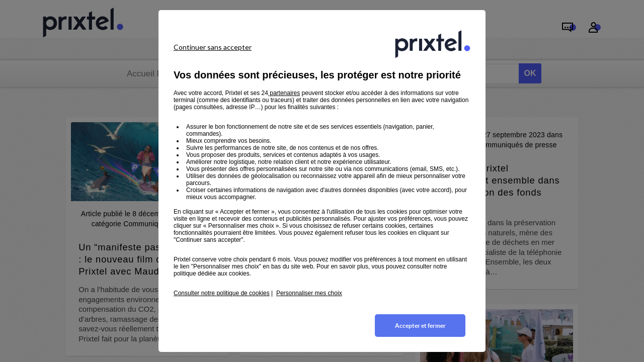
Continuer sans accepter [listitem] (213, 47)
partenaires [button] (284, 93)
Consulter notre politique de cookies (222, 293)
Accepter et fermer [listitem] (420, 326)
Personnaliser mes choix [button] (309, 293)
